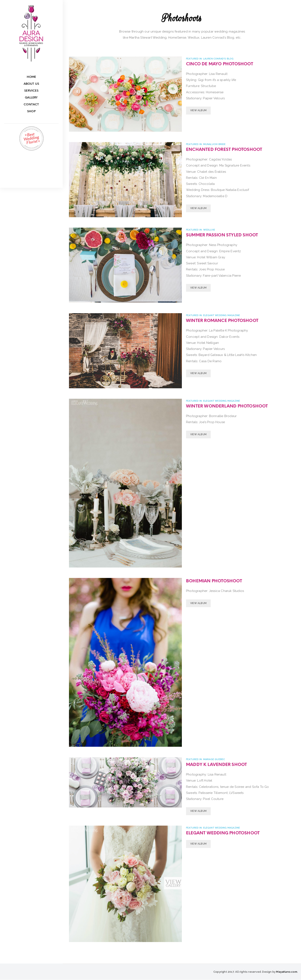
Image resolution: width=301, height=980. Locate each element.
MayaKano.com (287, 972)
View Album (198, 110)
